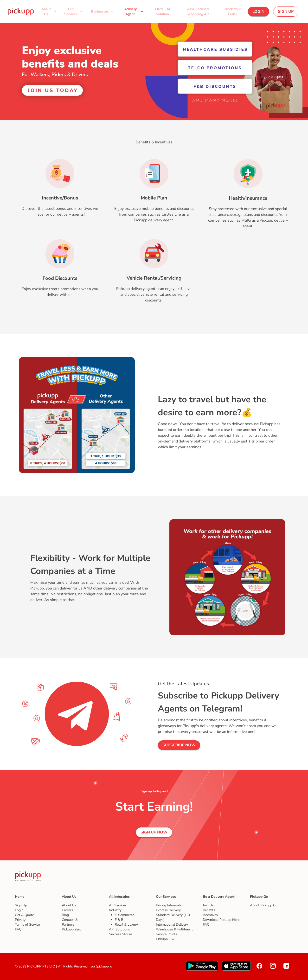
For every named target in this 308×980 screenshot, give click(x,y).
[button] (49, 11)
